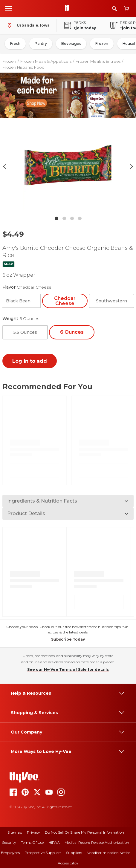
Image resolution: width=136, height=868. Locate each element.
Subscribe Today (68, 639)
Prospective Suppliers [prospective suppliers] (43, 853)
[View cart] (126, 9)
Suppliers (74, 853)
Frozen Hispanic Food (23, 67)
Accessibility (68, 863)
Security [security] (9, 842)
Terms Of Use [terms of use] (32, 842)
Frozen (102, 43)
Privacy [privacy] (33, 832)
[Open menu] (8, 8)
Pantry (41, 43)
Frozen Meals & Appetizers (46, 61)
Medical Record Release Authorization (97, 842)
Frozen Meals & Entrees (98, 61)
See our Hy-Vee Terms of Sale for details (68, 669)
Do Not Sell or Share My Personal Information (84, 832)
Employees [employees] (10, 853)
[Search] (114, 9)
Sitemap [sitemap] (15, 832)
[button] (68, 167)
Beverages (71, 43)
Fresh (15, 43)
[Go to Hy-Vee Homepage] (68, 8)
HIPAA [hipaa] (54, 842)
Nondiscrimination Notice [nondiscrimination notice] (109, 853)
